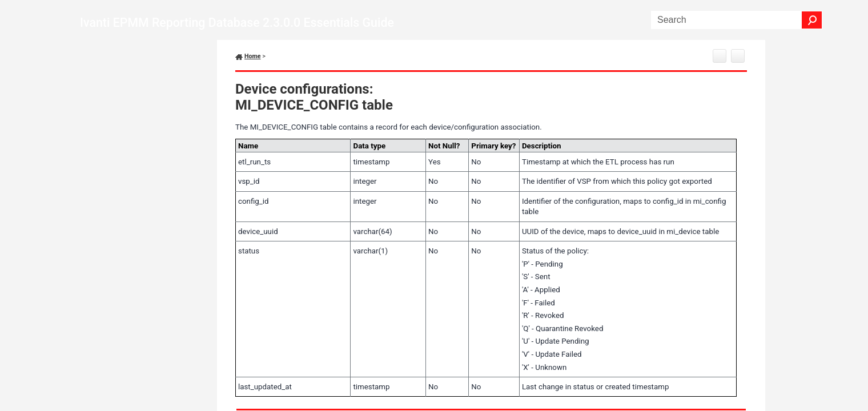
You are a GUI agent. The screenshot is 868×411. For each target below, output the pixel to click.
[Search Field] (737, 20)
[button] (812, 20)
